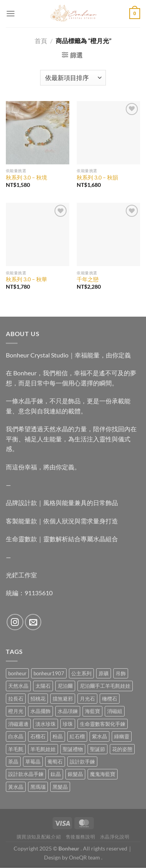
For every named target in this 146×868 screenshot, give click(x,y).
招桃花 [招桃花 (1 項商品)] (38, 699)
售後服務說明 (81, 837)
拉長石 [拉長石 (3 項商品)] (16, 699)
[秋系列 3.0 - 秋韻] (108, 133)
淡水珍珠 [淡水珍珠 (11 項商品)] (46, 724)
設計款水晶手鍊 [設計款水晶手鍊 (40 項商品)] (26, 774)
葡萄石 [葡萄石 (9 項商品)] (55, 762)
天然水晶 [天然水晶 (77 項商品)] (18, 686)
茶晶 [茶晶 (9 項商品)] (13, 762)
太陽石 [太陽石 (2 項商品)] (43, 686)
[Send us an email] (33, 622)
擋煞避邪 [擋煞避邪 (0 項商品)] (63, 699)
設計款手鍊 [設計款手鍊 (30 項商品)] (82, 762)
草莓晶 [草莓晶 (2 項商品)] (33, 762)
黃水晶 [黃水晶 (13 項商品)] (16, 787)
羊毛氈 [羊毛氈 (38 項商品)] (16, 749)
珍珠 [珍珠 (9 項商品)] (68, 724)
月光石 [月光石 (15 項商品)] (87, 699)
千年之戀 (88, 279)
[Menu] (11, 13)
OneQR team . (86, 857)
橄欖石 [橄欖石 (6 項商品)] (110, 699)
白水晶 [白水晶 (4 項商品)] (16, 736)
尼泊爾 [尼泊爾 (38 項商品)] (65, 686)
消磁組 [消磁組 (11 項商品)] (115, 711)
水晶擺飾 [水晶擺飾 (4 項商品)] (40, 711)
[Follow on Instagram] (15, 622)
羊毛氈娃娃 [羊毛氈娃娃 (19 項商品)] (43, 749)
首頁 (41, 41)
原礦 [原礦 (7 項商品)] (104, 673)
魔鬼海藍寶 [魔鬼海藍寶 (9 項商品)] (103, 774)
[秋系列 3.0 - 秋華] (38, 234)
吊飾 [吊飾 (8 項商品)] (121, 673)
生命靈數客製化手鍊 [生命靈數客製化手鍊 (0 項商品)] (103, 724)
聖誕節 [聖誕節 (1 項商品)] (98, 749)
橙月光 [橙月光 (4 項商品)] (16, 711)
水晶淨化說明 (115, 837)
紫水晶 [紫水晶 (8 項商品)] (99, 736)
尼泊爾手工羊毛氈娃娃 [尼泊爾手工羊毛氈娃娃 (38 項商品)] (105, 686)
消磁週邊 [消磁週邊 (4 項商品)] (18, 724)
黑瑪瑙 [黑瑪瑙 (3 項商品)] (38, 787)
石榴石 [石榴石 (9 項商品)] (38, 736)
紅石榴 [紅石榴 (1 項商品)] (77, 736)
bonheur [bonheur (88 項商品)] (17, 673)
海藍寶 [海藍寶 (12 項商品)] (92, 711)
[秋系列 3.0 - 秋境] (38, 133)
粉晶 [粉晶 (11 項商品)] (58, 736)
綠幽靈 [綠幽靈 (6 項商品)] (122, 736)
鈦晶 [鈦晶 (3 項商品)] (56, 774)
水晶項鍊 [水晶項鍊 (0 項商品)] (68, 711)
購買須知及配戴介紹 (39, 837)
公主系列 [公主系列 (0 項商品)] (81, 673)
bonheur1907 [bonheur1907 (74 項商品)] (49, 673)
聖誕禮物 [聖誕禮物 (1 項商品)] (73, 749)
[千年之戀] (108, 234)
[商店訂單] (73, 78)
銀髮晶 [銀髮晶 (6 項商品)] (75, 774)
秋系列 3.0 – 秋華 (26, 279)
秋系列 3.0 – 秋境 (26, 178)
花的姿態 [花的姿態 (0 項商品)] (122, 749)
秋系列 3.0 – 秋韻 (97, 178)
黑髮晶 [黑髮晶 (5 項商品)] (60, 787)
